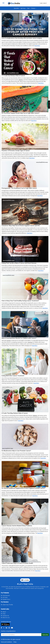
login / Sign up (43, 3)
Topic (28, 8)
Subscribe (45, 635)
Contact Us (6, 616)
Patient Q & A (6, 599)
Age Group (23, 8)
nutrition (9, 340)
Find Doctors (6, 595)
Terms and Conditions (6, 642)
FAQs (4, 614)
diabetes (21, 80)
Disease (33, 8)
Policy (15, 642)
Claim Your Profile (8, 605)
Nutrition (30, 342)
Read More (37, 46)
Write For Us (6, 618)
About (4, 612)
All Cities (5, 597)
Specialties (16, 8)
